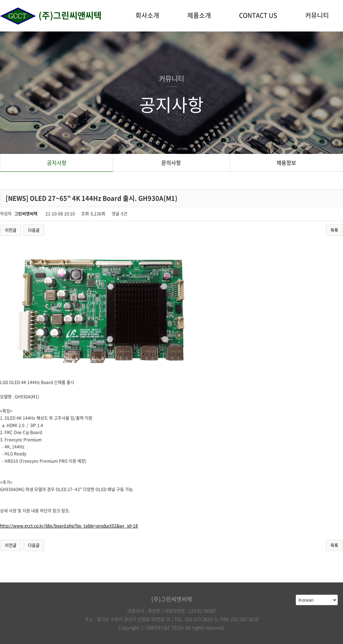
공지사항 (57, 163)
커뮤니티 (317, 15)
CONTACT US (258, 15)
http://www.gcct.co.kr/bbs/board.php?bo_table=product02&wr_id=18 (69, 526)
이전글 (11, 230)
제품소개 (199, 15)
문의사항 (171, 163)
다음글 (34, 230)
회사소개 (147, 15)
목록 (334, 230)
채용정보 (286, 163)
